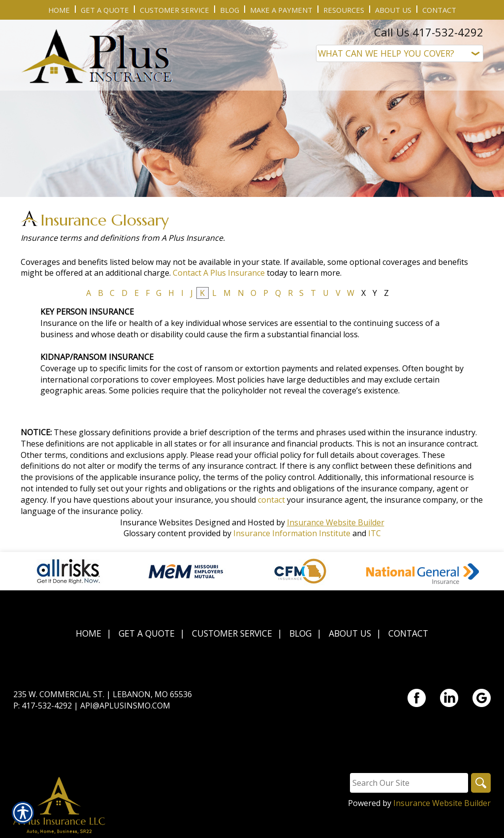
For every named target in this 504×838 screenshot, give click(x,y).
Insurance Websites (157, 522)
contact (271, 500)
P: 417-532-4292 (43, 706)
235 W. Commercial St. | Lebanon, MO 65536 (103, 694)
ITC (375, 533)
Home (89, 633)
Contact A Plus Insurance (219, 273)
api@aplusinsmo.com (125, 706)
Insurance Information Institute (292, 533)
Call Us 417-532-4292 (429, 32)
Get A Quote (147, 633)
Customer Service (232, 633)
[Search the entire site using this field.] (409, 783)
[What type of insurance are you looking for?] (400, 53)
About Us (350, 633)
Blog (300, 633)
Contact (408, 633)
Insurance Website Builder (336, 522)
